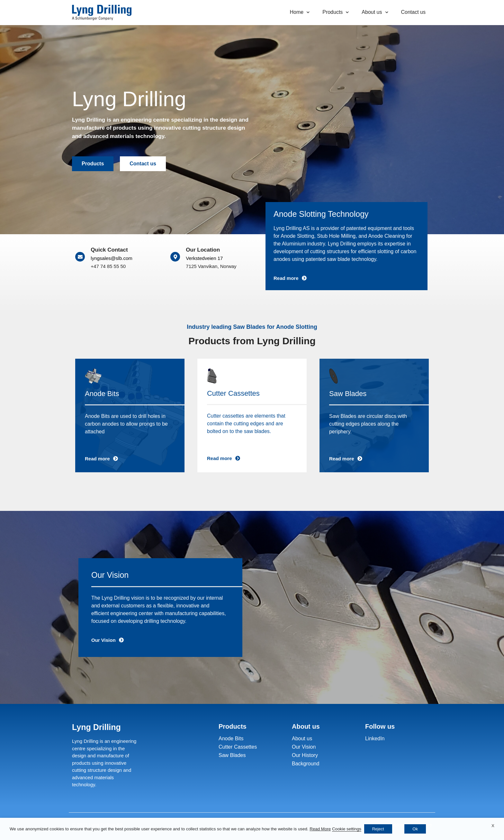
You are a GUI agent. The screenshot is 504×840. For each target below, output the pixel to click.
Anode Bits (231, 738)
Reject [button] (378, 829)
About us (375, 12)
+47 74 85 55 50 (108, 266)
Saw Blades (232, 755)
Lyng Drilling (96, 727)
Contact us (413, 12)
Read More (320, 829)
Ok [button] (415, 829)
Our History (305, 755)
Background (306, 764)
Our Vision (304, 747)
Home (300, 12)
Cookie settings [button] (347, 829)
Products (336, 12)
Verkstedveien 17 (204, 258)
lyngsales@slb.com (111, 258)
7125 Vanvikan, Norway (211, 266)
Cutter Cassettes (238, 747)
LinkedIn (375, 738)
